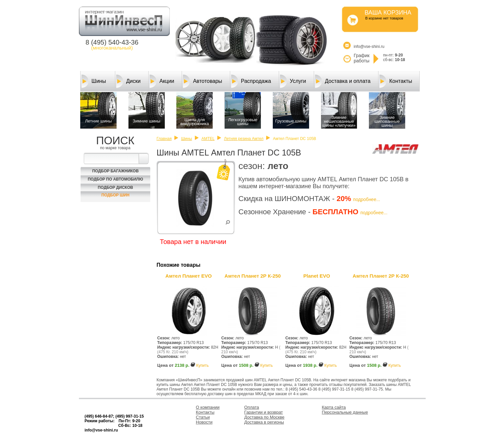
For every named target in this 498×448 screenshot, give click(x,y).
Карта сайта (334, 407)
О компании (208, 407)
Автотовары (202, 81)
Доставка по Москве (265, 417)
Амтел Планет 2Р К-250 (253, 276)
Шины (94, 81)
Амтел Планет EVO (189, 276)
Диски (128, 81)
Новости (204, 422)
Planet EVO (317, 276)
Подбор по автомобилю (116, 179)
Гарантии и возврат (264, 412)
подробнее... (367, 199)
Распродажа (251, 81)
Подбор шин (115, 195)
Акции (162, 81)
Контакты (396, 81)
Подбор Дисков (115, 188)
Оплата (252, 407)
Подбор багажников (115, 171)
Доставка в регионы (264, 422)
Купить (202, 365)
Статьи (203, 417)
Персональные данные (345, 412)
